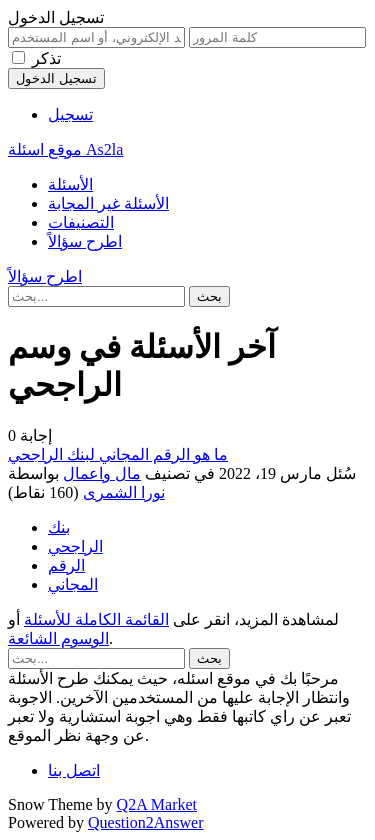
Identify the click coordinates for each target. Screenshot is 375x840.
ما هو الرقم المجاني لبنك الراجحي (118, 454)
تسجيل (70, 114)
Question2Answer (146, 822)
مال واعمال (102, 473)
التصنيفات (81, 222)
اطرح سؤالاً (85, 241)
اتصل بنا (74, 770)
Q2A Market (157, 804)
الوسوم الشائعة (58, 638)
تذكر (46, 58)
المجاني (73, 584)
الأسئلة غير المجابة (108, 203)
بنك (59, 527)
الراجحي (75, 546)
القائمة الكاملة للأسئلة (96, 619)
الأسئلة (70, 184)
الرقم (66, 565)
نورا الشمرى (124, 492)
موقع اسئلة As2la (65, 149)
